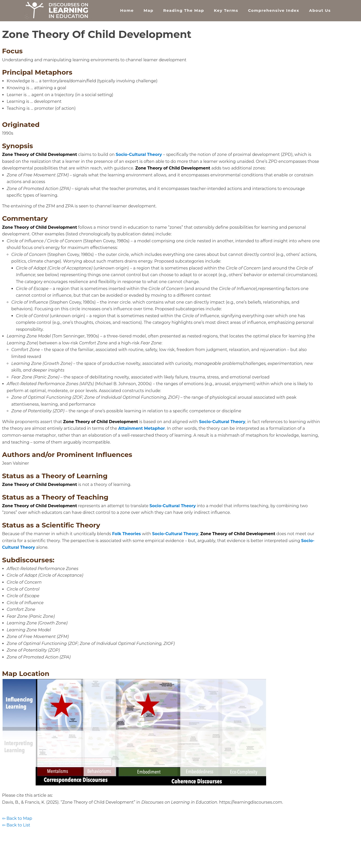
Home (127, 10)
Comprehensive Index (274, 10)
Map (148, 10)
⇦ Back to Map (17, 818)
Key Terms (226, 10)
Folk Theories (126, 534)
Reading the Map (184, 10)
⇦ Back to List (16, 825)
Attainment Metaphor (142, 428)
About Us (320, 10)
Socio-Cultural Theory (139, 154)
